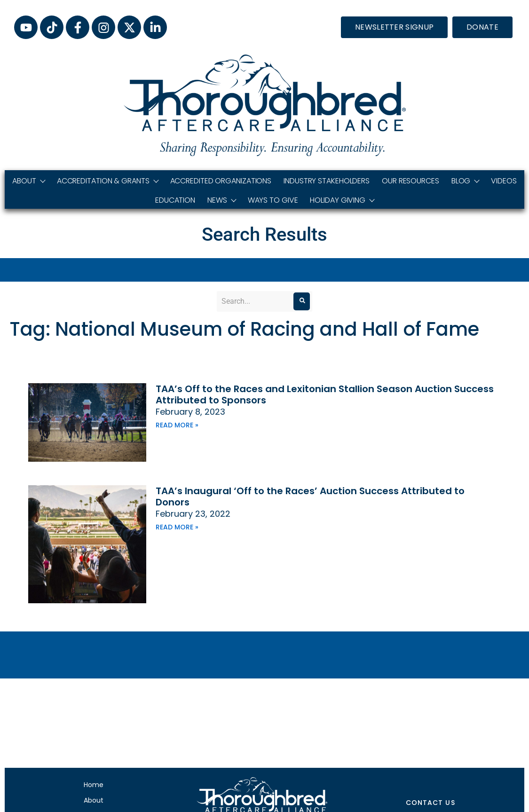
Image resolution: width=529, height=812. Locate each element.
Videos (504, 181)
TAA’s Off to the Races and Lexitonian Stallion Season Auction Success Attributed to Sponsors (325, 394)
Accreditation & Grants (107, 181)
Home (94, 785)
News (221, 200)
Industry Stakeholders (327, 181)
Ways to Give (273, 200)
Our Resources (411, 181)
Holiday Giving (342, 200)
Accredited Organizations (221, 181)
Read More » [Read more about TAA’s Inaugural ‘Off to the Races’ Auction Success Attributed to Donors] (177, 527)
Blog (465, 181)
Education (175, 200)
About (28, 181)
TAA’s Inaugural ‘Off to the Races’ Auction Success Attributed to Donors (310, 497)
